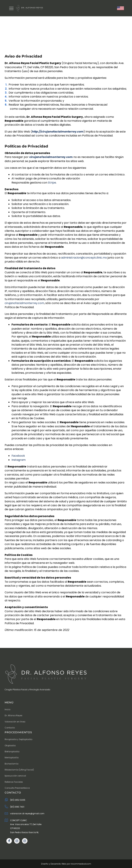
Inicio (7, 709)
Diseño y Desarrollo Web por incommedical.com (66, 864)
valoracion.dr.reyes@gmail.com (27, 813)
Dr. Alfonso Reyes (13, 715)
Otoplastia (10, 746)
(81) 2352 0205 (18, 800)
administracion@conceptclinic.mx (84, 258)
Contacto (10, 728)
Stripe (52, 183)
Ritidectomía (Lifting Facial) (19, 770)
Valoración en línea (15, 722)
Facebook (18, 456)
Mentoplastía (12, 758)
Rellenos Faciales (14, 782)
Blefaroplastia (12, 752)
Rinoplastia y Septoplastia (18, 739)
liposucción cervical (15, 776)
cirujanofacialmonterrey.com (24, 303)
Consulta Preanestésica (17, 788)
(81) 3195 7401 (17, 807)
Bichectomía (12, 764)
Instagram (19, 460)
